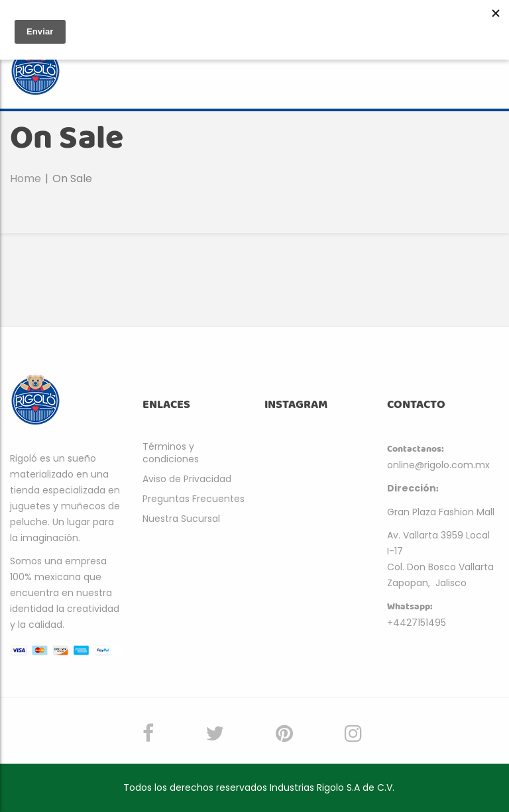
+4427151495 (417, 623)
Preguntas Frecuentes (194, 499)
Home (26, 178)
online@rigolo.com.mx (438, 465)
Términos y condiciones (171, 453)
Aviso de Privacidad (187, 479)
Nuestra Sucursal (181, 519)
